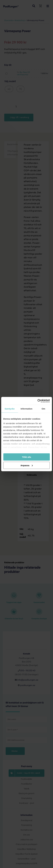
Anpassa (27, 465)
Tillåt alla (27, 457)
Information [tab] (27, 409)
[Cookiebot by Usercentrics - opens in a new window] (38, 401)
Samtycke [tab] (10, 409)
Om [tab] (43, 409)
